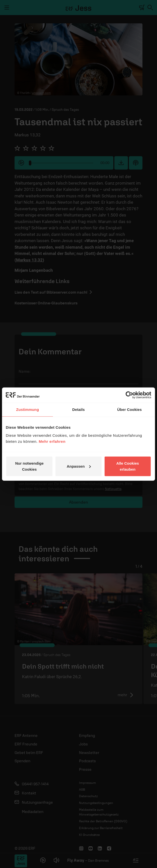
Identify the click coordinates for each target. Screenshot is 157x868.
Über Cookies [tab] (129, 410)
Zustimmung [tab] (27, 410)
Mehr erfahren (52, 441)
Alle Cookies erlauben (128, 466)
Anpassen (79, 466)
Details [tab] (78, 410)
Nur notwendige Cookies (29, 466)
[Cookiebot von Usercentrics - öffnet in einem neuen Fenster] (129, 395)
